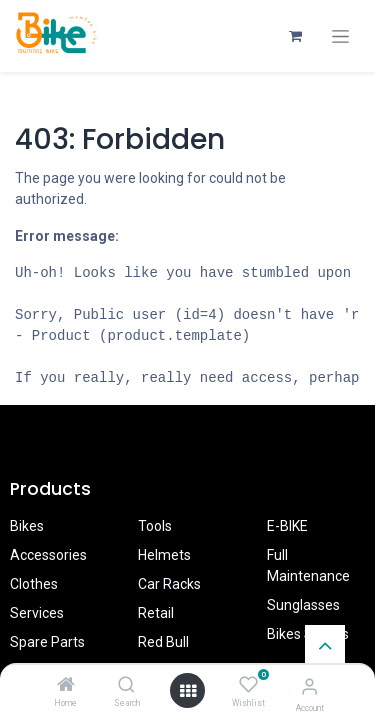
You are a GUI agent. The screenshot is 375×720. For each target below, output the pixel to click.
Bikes (27, 526)
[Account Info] (309, 686)
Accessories (48, 555)
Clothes (34, 584)
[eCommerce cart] (295, 36)
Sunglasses (303, 605)
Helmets (164, 555)
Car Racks (169, 584)
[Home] (66, 686)
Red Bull (163, 642)
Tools (155, 526)
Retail (156, 613)
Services (37, 613)
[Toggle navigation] (340, 36)
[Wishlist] (248, 685)
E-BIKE (287, 526)
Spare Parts (47, 642)
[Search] (126, 686)
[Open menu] (188, 691)
